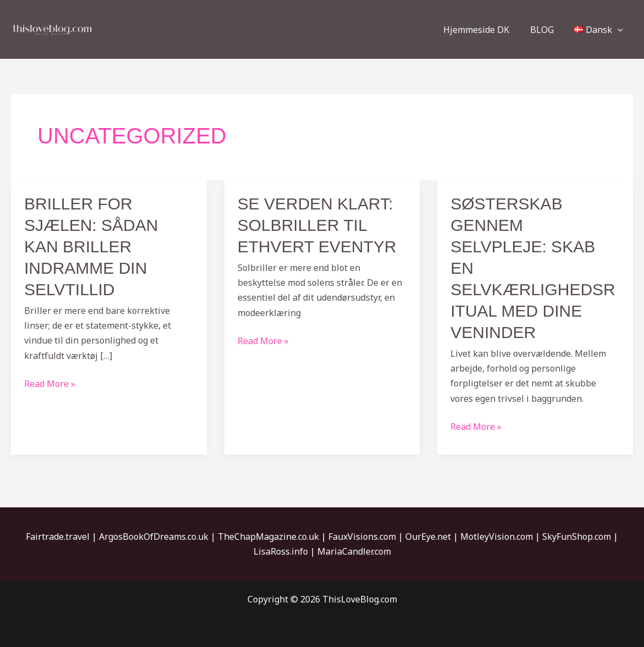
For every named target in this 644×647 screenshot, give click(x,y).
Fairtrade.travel (58, 537)
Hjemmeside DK (484, 30)
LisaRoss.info (281, 551)
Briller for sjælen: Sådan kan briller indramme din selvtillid (91, 247)
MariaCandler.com (354, 551)
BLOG (546, 30)
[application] (619, 30)
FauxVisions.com (362, 537)
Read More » (50, 383)
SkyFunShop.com (577, 537)
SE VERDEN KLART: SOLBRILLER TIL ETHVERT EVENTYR (317, 225)
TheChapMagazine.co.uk (268, 537)
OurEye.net (428, 537)
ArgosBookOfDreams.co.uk (154, 537)
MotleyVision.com (497, 537)
